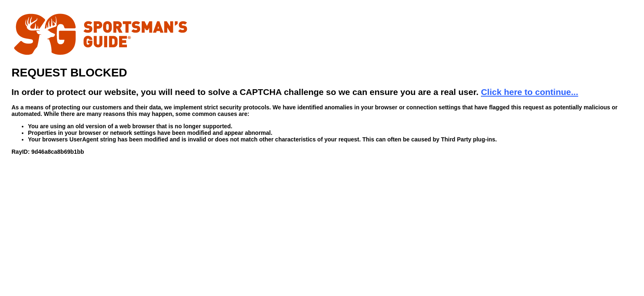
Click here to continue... (530, 92)
